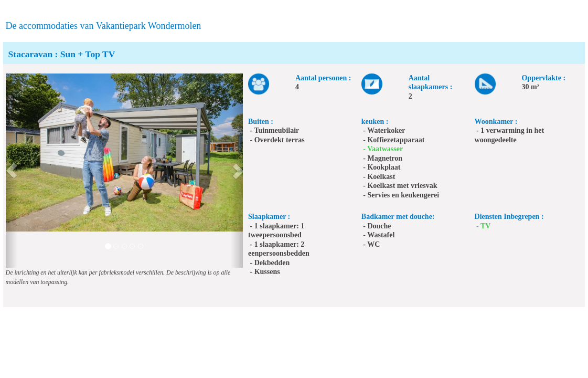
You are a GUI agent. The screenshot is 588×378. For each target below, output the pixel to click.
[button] (12, 171)
